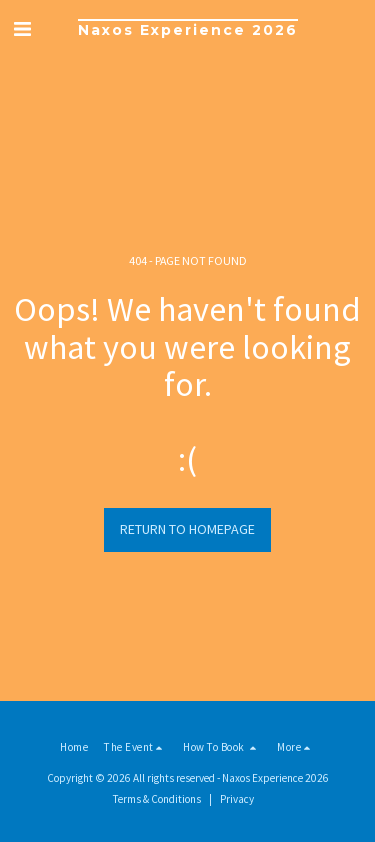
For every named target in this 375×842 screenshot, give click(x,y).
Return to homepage (187, 529)
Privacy (237, 799)
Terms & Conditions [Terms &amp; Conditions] (157, 799)
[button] (22, 28)
